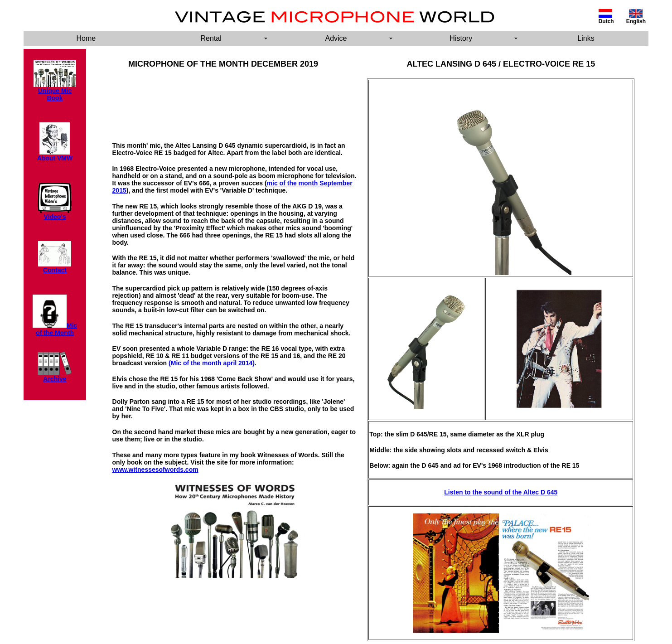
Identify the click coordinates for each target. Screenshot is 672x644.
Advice (336, 38)
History (461, 38)
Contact (55, 267)
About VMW (55, 158)
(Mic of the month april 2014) (212, 363)
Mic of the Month (56, 329)
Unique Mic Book (55, 94)
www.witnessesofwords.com (155, 470)
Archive (55, 379)
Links (586, 38)
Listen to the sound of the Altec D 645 (501, 492)
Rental (211, 38)
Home (86, 38)
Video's (55, 214)
